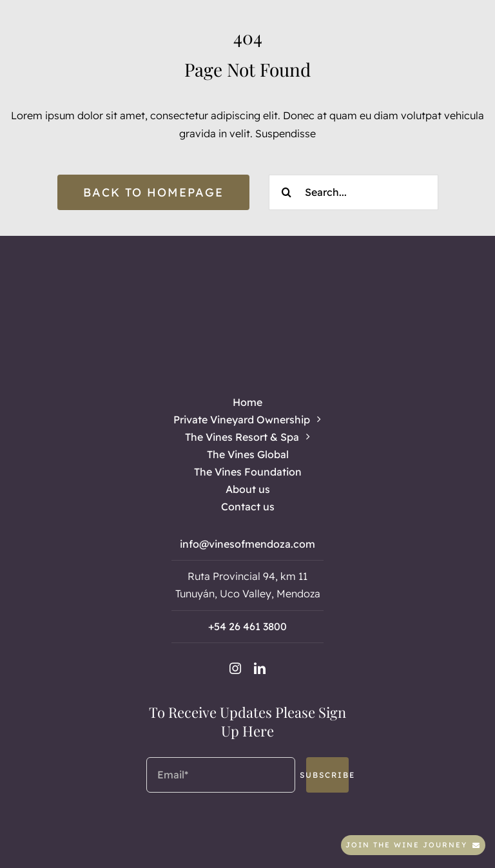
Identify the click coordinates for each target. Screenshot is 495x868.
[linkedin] (260, 668)
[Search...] (354, 192)
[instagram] (235, 668)
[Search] (286, 192)
